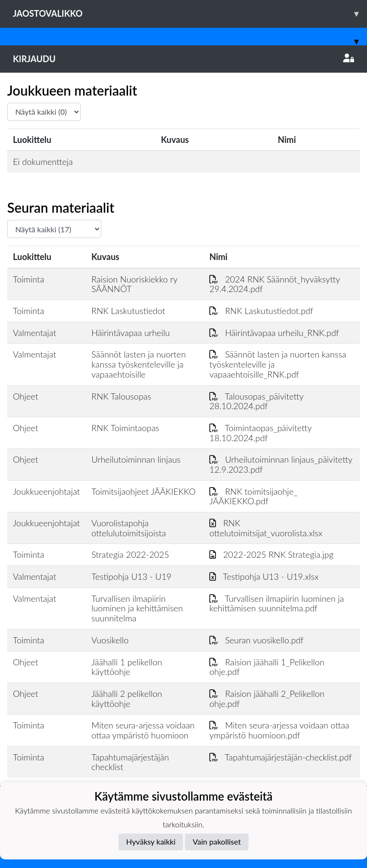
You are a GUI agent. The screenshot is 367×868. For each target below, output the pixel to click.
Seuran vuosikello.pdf (256, 640)
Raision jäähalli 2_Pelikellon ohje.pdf (267, 699)
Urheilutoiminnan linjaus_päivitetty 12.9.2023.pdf (281, 464)
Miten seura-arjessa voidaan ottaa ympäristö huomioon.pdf (279, 730)
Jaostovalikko (190, 14)
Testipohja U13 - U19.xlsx (264, 576)
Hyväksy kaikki (151, 841)
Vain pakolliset (217, 841)
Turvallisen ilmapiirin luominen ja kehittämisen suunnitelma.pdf (277, 603)
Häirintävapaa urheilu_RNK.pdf (274, 333)
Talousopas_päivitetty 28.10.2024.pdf (256, 401)
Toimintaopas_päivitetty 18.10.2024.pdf (260, 433)
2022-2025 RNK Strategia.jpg (271, 554)
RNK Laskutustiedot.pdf (261, 311)
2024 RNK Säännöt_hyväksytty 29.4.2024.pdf (275, 284)
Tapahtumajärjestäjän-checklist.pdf (281, 757)
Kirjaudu (183, 59)
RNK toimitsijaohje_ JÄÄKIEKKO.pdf (253, 496)
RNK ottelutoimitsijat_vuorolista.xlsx (266, 528)
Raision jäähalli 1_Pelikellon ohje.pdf (267, 667)
